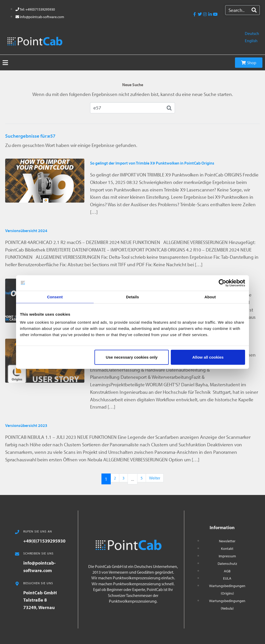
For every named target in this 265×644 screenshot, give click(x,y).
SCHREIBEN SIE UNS (38, 553)
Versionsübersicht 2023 (26, 425)
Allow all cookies (208, 357)
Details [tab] (132, 297)
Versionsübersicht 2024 (26, 231)
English (251, 41)
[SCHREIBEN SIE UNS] (17, 554)
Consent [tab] (55, 297)
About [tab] (210, 297)
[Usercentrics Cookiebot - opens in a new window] (222, 283)
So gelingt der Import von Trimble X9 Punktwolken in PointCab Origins (152, 163)
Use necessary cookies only (132, 357)
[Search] (254, 10)
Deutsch (252, 33)
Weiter (155, 478)
